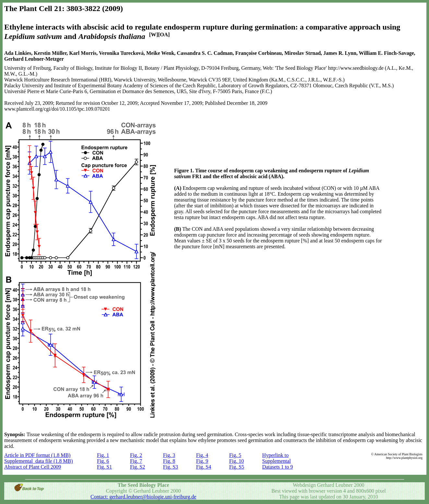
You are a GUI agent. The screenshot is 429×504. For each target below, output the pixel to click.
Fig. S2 (137, 467)
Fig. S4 (204, 467)
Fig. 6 (103, 461)
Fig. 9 (202, 461)
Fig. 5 (235, 455)
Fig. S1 (104, 467)
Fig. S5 (237, 467)
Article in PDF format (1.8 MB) (37, 455)
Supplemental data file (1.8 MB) (39, 461)
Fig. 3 (169, 455)
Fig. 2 (136, 455)
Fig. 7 (136, 461)
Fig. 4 (202, 455)
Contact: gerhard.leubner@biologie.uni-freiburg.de (143, 497)
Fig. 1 (103, 455)
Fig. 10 (237, 461)
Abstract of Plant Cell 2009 (33, 467)
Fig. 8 (169, 461)
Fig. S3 (171, 467)
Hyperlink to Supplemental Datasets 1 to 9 (278, 461)
